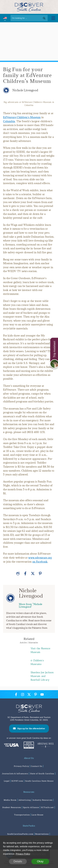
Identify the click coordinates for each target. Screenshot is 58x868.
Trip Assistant (54, 349)
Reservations (42, 834)
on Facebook (40, 562)
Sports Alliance (31, 807)
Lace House (38, 815)
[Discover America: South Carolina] (11, 745)
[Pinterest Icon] (36, 694)
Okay (40, 861)
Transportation (22, 815)
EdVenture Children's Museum (22, 117)
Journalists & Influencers (15, 773)
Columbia (9, 121)
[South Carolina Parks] (28, 745)
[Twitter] (33, 573)
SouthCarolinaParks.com (20, 834)
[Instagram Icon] (23, 694)
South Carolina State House (39, 781)
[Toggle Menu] (53, 18)
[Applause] (18, 573)
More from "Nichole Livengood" (31, 605)
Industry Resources (42, 800)
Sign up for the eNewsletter (31, 728)
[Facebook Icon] (16, 694)
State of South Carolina (42, 773)
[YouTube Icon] (42, 694)
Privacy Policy (21, 766)
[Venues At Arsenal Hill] (46, 745)
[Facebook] (25, 573)
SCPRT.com (17, 781)
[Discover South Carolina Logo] (29, 7)
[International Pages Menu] (5, 18)
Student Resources (12, 807)
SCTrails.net (47, 807)
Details (18, 861)
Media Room (10, 800)
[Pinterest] (40, 573)
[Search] (29, 18)
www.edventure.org (40, 558)
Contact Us (37, 766)
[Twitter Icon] (29, 694)
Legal (7, 781)
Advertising (25, 800)
